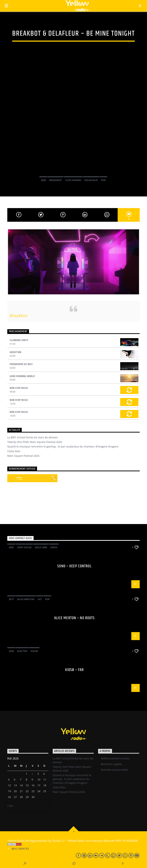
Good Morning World (22, 376)
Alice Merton (26, 599)
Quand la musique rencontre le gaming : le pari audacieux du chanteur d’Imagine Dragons (63, 446)
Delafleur (91, 180)
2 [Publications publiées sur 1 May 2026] (32, 774)
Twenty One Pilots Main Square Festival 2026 (35, 442)
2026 (11, 651)
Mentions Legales (112, 764)
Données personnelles (115, 770)
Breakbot (56, 180)
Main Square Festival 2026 (23, 456)
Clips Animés (73, 180)
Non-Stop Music (19, 388)
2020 (43, 180)
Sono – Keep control (74, 566)
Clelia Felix (14, 451)
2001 (11, 547)
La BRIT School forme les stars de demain (33, 437)
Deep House (24, 547)
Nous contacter (20, 849)
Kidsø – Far (74, 670)
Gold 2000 (41, 547)
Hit (40, 599)
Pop (103, 180)
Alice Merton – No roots (75, 618)
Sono (54, 547)
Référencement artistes (115, 758)
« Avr (10, 806)
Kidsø (34, 651)
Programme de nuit (21, 364)
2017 (11, 599)
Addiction (15, 352)
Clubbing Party (19, 340)
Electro (22, 651)
